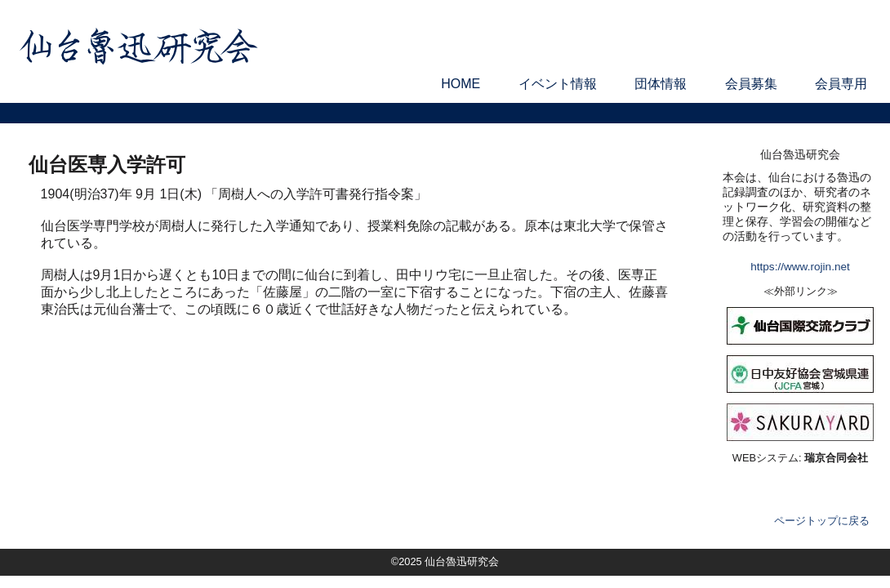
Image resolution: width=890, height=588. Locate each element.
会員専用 (841, 84)
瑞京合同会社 (836, 458)
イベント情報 (558, 84)
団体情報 (661, 84)
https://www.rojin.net (800, 267)
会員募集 (751, 84)
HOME (461, 84)
